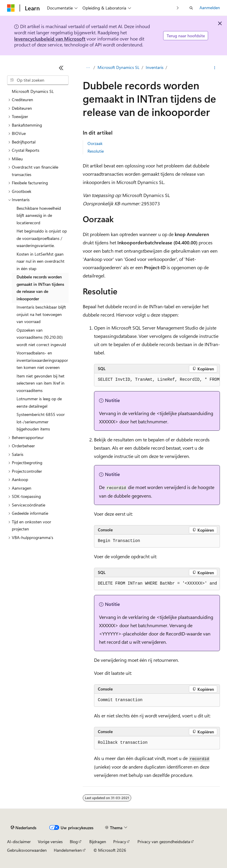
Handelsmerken (68, 850)
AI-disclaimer (19, 842)
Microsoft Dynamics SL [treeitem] (33, 91)
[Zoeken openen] (191, 8)
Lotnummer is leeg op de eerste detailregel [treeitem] (39, 402)
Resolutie (96, 151)
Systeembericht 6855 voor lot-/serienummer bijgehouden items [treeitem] (41, 422)
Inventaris (155, 67)
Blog (74, 842)
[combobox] (38, 80)
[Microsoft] (11, 8)
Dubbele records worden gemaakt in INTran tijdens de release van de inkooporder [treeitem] (40, 288)
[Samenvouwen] (61, 68)
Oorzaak (95, 143)
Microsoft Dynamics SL (119, 67)
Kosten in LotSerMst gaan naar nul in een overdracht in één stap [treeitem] (40, 261)
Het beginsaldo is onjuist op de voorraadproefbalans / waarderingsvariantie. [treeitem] (42, 238)
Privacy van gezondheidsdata (164, 842)
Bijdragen (98, 842)
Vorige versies (50, 842)
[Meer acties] (215, 68)
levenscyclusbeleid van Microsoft (50, 39)
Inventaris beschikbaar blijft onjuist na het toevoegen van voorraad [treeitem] (41, 314)
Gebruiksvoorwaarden (27, 850)
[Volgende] (178, 8)
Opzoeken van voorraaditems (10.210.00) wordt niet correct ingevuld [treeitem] (41, 337)
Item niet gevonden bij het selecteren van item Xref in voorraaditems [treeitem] (40, 383)
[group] (157, 380)
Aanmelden (210, 8)
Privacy (120, 842)
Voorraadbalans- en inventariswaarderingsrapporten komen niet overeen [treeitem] (42, 360)
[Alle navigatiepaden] (88, 68)
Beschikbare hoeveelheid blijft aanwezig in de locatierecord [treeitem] (39, 215)
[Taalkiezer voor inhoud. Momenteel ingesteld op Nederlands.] (23, 828)
